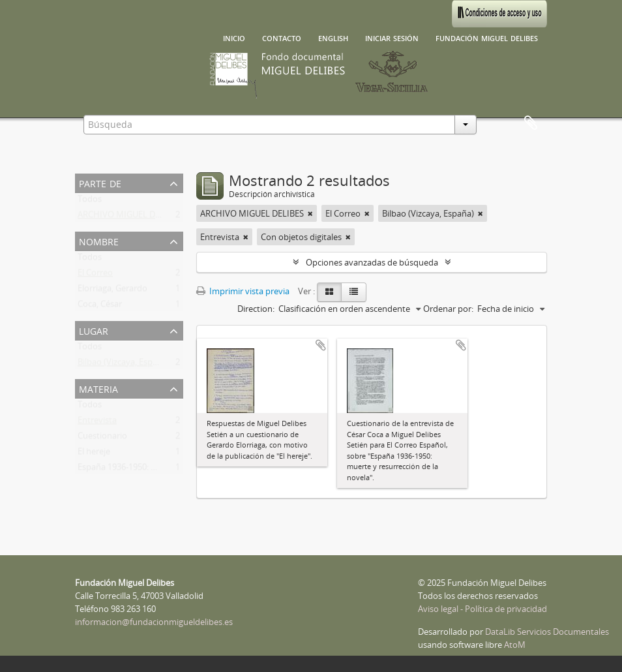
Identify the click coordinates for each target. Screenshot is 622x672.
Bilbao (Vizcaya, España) (124, 365)
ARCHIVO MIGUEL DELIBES (129, 217)
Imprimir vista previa (243, 291)
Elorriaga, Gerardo (112, 291)
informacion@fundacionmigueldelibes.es (154, 622)
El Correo (95, 275)
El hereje (94, 454)
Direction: (256, 309)
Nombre (99, 240)
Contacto (282, 37)
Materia (98, 388)
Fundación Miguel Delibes (487, 37)
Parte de (100, 182)
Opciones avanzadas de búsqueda (372, 262)
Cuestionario (102, 438)
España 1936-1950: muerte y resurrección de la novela (181, 470)
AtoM (515, 645)
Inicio (234, 37)
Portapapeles (531, 123)
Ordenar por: (448, 309)
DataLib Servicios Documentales (547, 632)
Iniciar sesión (392, 37)
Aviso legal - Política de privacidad (482, 609)
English (333, 37)
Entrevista (97, 423)
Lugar (94, 330)
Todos (90, 202)
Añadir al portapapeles (321, 345)
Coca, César (100, 307)
